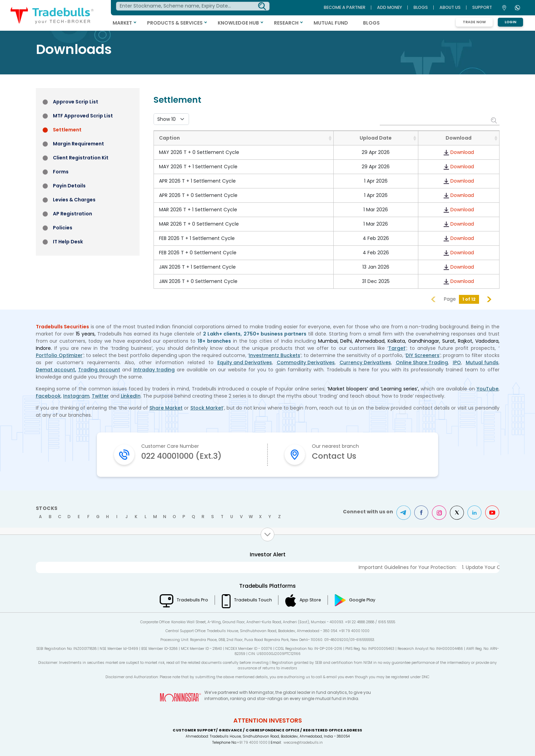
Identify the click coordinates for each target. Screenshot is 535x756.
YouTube (488, 389)
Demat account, (56, 370)
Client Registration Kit (81, 158)
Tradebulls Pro (192, 600)
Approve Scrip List (76, 102)
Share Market (166, 408)
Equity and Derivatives (245, 362)
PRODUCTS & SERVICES (177, 23)
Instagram (76, 396)
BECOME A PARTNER (345, 7)
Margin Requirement (78, 144)
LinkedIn (131, 396)
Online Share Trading (422, 362)
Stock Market (207, 408)
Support (482, 7)
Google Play (363, 600)
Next (489, 299)
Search (494, 120)
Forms (61, 172)
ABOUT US (450, 7)
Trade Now (474, 22)
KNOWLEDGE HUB (241, 23)
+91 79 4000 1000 (252, 743)
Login (510, 22)
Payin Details (69, 186)
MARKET (125, 23)
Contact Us (335, 456)
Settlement (67, 130)
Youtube (492, 512)
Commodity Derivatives (306, 362)
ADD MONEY (389, 7)
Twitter (100, 396)
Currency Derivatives (365, 362)
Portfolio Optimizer (59, 355)
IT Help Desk (68, 242)
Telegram (404, 512)
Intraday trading (154, 370)
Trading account (99, 370)
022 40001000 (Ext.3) (183, 456)
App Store (311, 600)
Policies (63, 228)
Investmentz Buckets (274, 355)
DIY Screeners (423, 355)
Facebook (48, 396)
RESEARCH (289, 23)
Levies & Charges (74, 200)
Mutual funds (482, 362)
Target (397, 348)
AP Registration (73, 214)
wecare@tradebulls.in (303, 743)
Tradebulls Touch (253, 600)
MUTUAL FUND (333, 23)
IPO (457, 362)
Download (462, 152)
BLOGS (374, 23)
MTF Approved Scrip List (83, 116)
